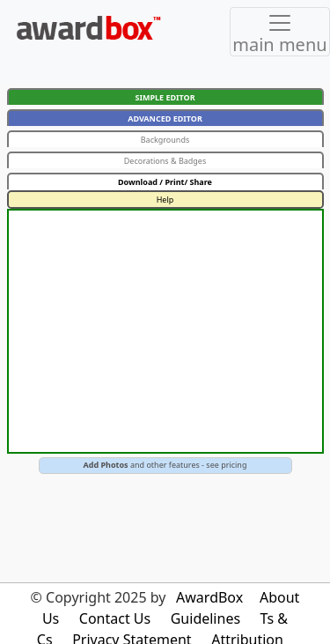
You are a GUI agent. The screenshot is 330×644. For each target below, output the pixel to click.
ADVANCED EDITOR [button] (165, 118)
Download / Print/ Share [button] (165, 182)
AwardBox (209, 597)
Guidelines (205, 618)
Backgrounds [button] (165, 140)
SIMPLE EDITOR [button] (165, 97)
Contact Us (115, 618)
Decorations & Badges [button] (165, 161)
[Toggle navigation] (280, 32)
